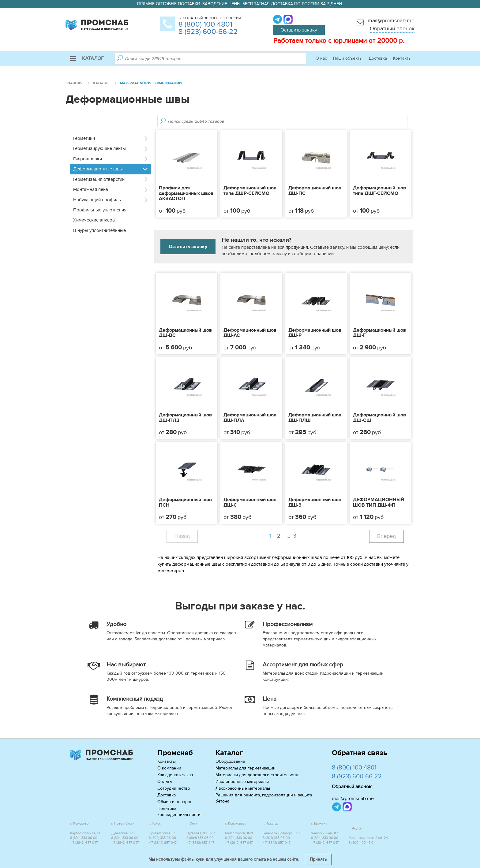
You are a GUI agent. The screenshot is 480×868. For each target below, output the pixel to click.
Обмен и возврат (174, 802)
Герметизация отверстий (99, 179)
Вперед (386, 536)
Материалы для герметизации (246, 768)
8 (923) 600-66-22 (208, 32)
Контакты (402, 58)
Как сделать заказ (175, 775)
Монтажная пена (91, 189)
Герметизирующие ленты (99, 148)
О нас (321, 58)
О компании (169, 768)
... (292, 536)
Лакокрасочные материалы (243, 788)
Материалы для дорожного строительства (257, 775)
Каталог (87, 58)
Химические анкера (94, 220)
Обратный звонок (392, 29)
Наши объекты (348, 58)
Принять (318, 859)
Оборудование (230, 761)
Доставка (378, 58)
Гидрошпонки (88, 159)
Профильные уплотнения (100, 210)
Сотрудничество (174, 788)
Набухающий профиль (97, 200)
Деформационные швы (98, 169)
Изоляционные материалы (242, 782)
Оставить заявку (299, 30)
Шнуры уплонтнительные (99, 230)
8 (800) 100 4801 (205, 24)
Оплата (165, 782)
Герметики (84, 138)
